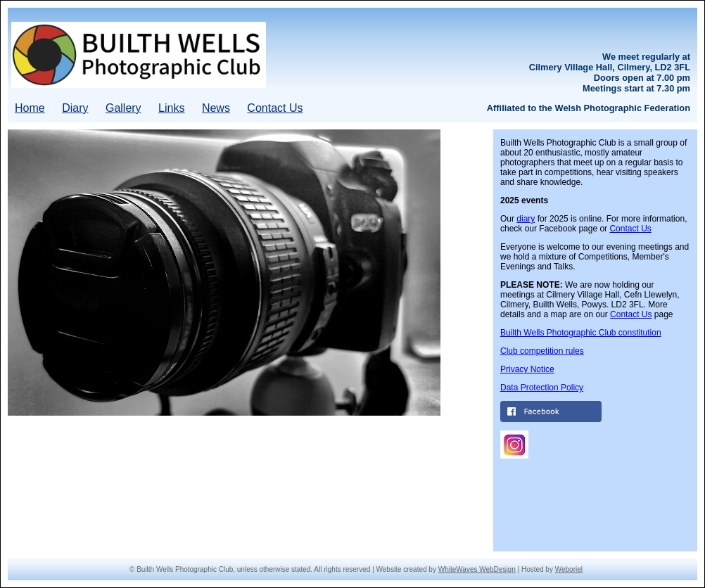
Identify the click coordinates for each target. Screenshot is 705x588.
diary (526, 219)
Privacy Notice (527, 369)
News (216, 108)
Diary (75, 108)
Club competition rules (542, 351)
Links (171, 108)
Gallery (123, 108)
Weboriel (569, 569)
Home (30, 108)
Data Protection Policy (542, 388)
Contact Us (275, 108)
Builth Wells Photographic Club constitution (581, 333)
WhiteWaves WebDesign (477, 569)
